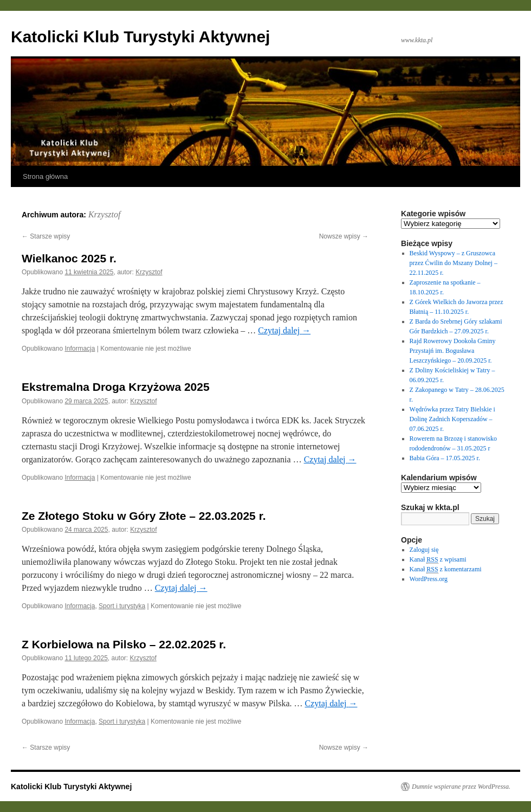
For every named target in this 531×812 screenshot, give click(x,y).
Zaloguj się (424, 550)
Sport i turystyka (122, 606)
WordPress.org (429, 579)
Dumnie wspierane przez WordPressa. (461, 787)
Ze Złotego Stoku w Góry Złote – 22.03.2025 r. (144, 516)
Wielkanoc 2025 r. (69, 258)
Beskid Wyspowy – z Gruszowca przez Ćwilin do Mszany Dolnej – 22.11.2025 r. (454, 263)
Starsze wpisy (46, 236)
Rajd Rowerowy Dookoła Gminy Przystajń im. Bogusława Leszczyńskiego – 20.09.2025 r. (453, 351)
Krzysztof (105, 214)
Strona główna (45, 176)
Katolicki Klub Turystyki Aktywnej (140, 37)
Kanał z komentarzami (446, 569)
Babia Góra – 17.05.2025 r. (445, 458)
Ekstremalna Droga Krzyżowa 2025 (116, 387)
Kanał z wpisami (438, 560)
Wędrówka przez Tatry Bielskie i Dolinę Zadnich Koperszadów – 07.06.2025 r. (452, 419)
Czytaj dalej (284, 330)
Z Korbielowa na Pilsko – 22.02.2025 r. (124, 644)
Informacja (80, 349)
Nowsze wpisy (344, 236)
